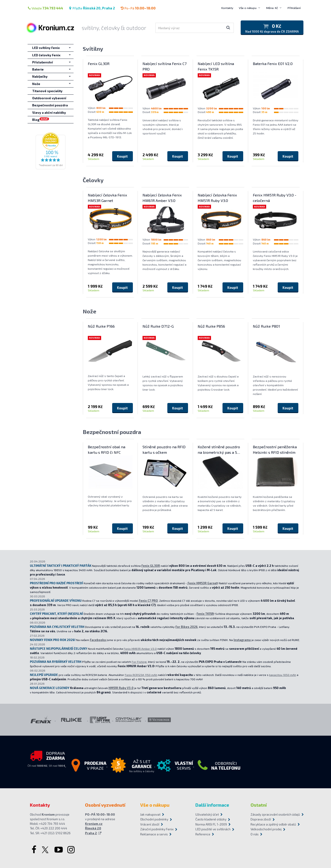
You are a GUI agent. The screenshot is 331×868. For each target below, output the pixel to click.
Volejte (45, 8)
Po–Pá (138, 8)
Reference (203, 834)
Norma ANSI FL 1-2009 (211, 824)
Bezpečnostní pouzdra (112, 432)
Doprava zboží (261, 819)
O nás (255, 834)
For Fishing (139, 662)
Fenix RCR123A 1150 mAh (141, 675)
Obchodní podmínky (154, 819)
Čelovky (93, 180)
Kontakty (227, 8)
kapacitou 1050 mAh (283, 675)
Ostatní (259, 805)
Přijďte (92, 8)
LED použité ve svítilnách (213, 829)
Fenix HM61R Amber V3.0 (140, 649)
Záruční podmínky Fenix (157, 829)
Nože (90, 311)
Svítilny (93, 49)
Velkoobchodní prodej (266, 829)
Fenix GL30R (151, 566)
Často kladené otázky (211, 819)
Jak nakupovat (150, 814)
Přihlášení (294, 8)
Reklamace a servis (154, 834)
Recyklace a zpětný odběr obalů (273, 824)
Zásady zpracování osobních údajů (275, 814)
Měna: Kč (272, 8)
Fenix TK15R (205, 614)
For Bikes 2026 (187, 627)
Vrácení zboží (150, 824)
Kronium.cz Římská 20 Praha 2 (94, 828)
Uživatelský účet (207, 814)
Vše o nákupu (248, 8)
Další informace (212, 805)
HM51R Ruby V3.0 (121, 688)
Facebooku (98, 640)
